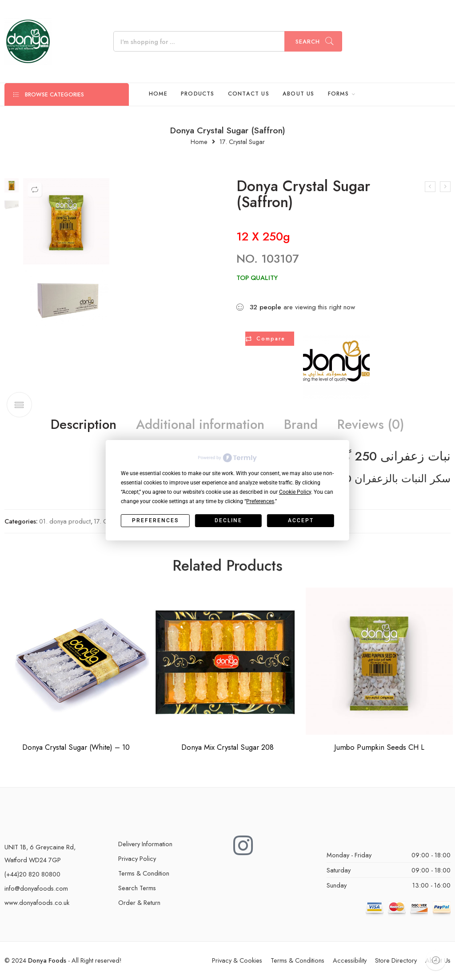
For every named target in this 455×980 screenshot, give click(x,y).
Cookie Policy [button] (295, 492)
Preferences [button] (260, 501)
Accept (301, 520)
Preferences (155, 520)
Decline (228, 520)
